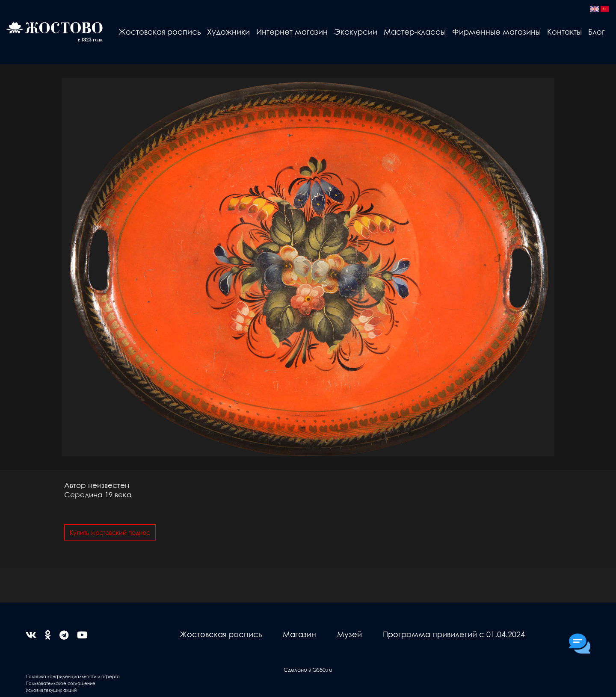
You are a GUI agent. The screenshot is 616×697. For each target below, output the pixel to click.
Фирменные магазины (496, 31)
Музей (349, 634)
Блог (597, 31)
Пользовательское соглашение (61, 683)
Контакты (564, 31)
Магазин (299, 634)
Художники (228, 31)
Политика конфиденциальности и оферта (73, 676)
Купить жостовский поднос (110, 532)
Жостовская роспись (160, 31)
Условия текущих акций (51, 690)
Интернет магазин (292, 31)
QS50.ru (322, 669)
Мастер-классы (415, 31)
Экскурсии (356, 31)
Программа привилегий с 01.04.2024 (454, 634)
